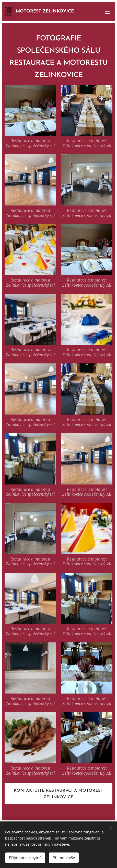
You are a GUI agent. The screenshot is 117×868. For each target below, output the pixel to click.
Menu (107, 12)
